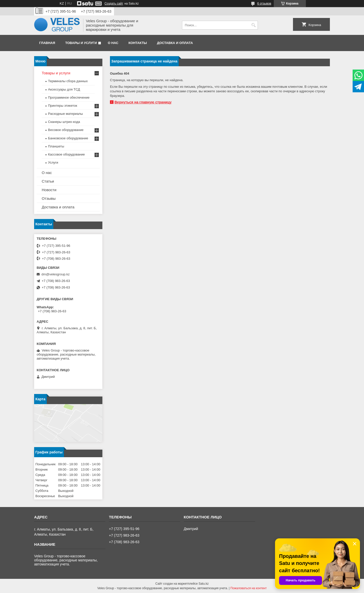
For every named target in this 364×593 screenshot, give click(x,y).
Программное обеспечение (69, 97)
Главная (47, 43)
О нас (113, 43)
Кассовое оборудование (66, 154)
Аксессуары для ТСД (64, 89)
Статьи (48, 181)
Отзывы (49, 198)
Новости (49, 190)
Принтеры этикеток (63, 106)
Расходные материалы (65, 114)
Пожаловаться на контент (249, 588)
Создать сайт (114, 4)
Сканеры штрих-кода (64, 122)
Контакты (138, 43)
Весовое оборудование (66, 130)
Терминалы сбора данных (68, 81)
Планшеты (56, 146)
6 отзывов (264, 4)
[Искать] (253, 25)
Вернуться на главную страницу (143, 102)
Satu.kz (203, 584)
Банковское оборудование (68, 138)
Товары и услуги (81, 43)
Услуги (53, 162)
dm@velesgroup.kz (55, 274)
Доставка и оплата (175, 43)
